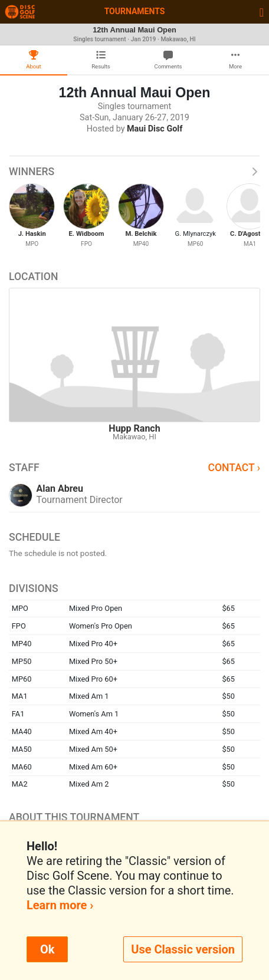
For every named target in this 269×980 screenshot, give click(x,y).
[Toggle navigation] (262, 12)
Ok (47, 949)
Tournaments (135, 11)
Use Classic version (183, 949)
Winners (134, 172)
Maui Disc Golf (155, 129)
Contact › (234, 468)
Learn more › (60, 905)
